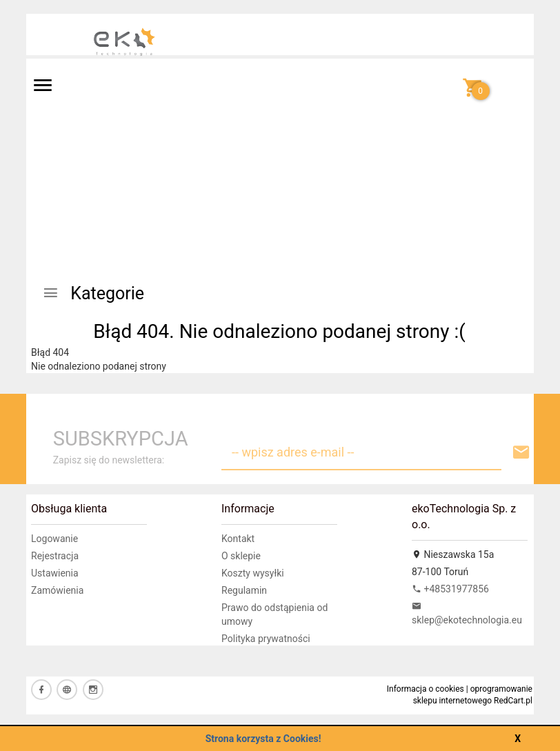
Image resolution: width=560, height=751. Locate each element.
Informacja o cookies (426, 689)
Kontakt (238, 539)
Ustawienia (55, 573)
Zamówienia (57, 590)
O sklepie (241, 556)
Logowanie (54, 539)
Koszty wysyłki (253, 573)
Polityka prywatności (266, 639)
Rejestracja (55, 556)
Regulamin (244, 590)
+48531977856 (450, 589)
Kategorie (93, 293)
